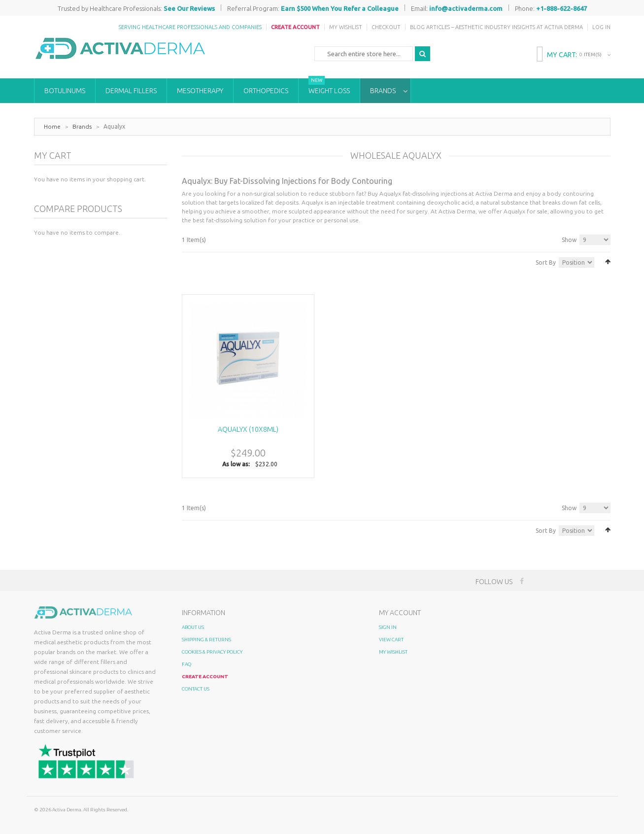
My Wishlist (346, 27)
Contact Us (196, 689)
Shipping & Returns (206, 640)
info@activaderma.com (466, 8)
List (199, 261)
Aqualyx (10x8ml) (248, 429)
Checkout (386, 27)
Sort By (546, 262)
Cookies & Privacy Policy (212, 652)
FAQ (186, 664)
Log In (601, 27)
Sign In (388, 627)
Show (569, 240)
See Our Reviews (189, 8)
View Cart (391, 640)
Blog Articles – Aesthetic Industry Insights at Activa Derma (496, 27)
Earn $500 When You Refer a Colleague (340, 8)
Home (52, 126)
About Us (193, 627)
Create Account (295, 27)
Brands (82, 126)
